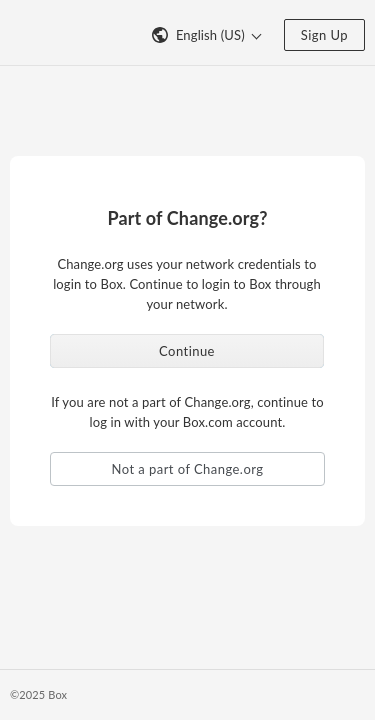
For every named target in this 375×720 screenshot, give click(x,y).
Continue (187, 351)
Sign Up (324, 35)
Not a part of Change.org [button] (188, 469)
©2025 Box (38, 694)
